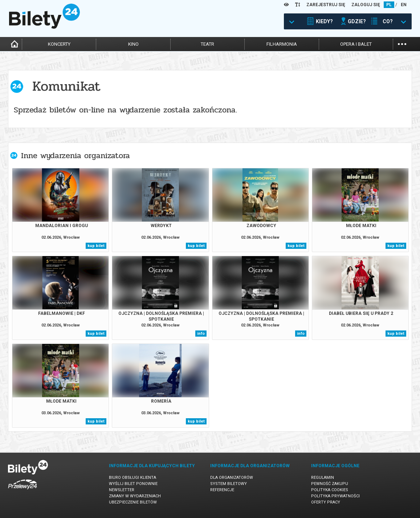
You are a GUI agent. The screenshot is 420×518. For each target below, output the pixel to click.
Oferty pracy (326, 502)
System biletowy (229, 484)
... (402, 43)
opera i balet (356, 44)
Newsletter (122, 490)
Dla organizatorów (232, 478)
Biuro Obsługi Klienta (132, 478)
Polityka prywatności (335, 496)
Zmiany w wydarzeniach (135, 496)
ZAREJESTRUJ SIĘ (326, 5)
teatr (207, 44)
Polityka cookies (330, 490)
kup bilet (96, 246)
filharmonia (282, 44)
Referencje (222, 490)
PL (389, 5)
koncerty (59, 44)
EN (404, 5)
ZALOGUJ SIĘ (366, 5)
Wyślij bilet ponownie (133, 484)
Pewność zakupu (330, 484)
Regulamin (323, 478)
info (201, 334)
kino (133, 44)
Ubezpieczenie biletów (133, 502)
